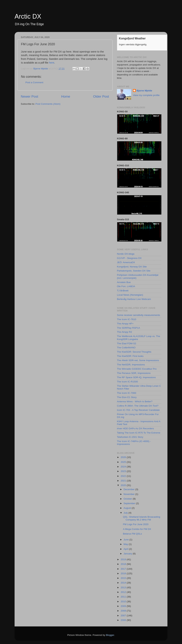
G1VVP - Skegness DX (129, 258)
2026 (124, 457)
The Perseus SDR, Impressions (134, 373)
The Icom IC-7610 (127, 319)
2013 (124, 587)
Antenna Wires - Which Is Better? (135, 402)
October (128, 499)
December (129, 489)
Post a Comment (34, 82)
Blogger (110, 635)
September (130, 503)
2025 (124, 462)
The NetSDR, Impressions (131, 365)
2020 (124, 485)
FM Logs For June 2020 (136, 524)
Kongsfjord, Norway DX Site (132, 267)
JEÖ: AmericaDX (126, 262)
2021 (124, 481)
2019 (124, 559)
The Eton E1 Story (127, 397)
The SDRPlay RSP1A (129, 328)
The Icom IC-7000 (127, 393)
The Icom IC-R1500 (127, 382)
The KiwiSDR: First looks (130, 356)
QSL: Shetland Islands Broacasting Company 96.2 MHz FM (142, 518)
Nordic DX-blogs (126, 254)
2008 (124, 611)
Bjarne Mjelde (144, 91)
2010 (124, 601)
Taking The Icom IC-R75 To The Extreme (139, 433)
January (128, 554)
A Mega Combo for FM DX (137, 529)
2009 (124, 606)
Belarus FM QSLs (133, 534)
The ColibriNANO (126, 348)
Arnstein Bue (124, 282)
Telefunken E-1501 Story (130, 437)
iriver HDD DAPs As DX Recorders (135, 428)
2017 (124, 569)
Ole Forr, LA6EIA (126, 286)
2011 (124, 597)
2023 (124, 471)
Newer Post (30, 96)
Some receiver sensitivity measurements (138, 315)
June (126, 540)
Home (66, 96)
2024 (124, 467)
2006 (124, 620)
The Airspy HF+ (125, 324)
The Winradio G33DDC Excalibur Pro (137, 369)
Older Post (101, 96)
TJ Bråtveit (123, 291)
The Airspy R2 (125, 332)
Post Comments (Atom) (48, 104)
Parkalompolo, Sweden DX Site (134, 271)
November (129, 494)
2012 (124, 592)
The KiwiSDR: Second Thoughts (134, 352)
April (126, 549)
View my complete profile (146, 95)
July (126, 513)
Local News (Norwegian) (130, 295)
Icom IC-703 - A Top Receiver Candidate (138, 410)
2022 (124, 476)
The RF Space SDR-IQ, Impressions (136, 377)
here (52, 63)
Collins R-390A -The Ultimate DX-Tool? (138, 406)
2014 (124, 583)
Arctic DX (28, 16)
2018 (124, 564)
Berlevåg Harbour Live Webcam (134, 299)
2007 (124, 616)
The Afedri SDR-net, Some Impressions (138, 360)
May (126, 544)
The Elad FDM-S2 (127, 343)
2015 (124, 578)
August (128, 508)
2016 (124, 573)
